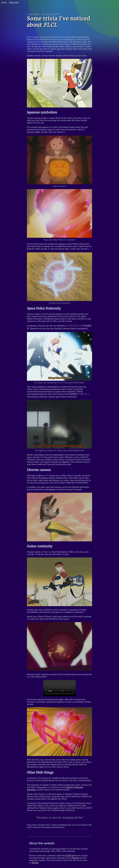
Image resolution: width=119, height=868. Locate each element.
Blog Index (14, 2)
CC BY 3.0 (70, 855)
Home (4, 2)
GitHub (35, 863)
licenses (76, 858)
